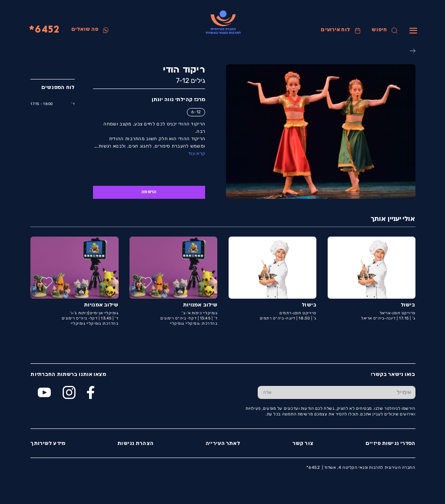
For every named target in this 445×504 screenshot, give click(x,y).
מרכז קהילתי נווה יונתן (178, 100)
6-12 (196, 112)
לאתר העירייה (222, 444)
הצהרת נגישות (135, 444)
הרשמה (149, 192)
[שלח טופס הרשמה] (267, 392)
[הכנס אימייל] (346, 392)
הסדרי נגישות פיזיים (390, 444)
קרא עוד (196, 153)
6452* (44, 30)
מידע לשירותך (47, 444)
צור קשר (302, 444)
